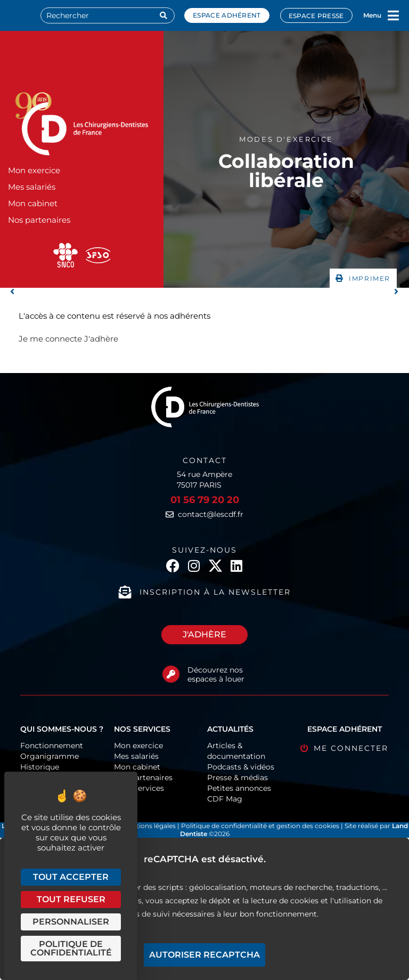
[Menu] (394, 15)
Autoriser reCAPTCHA (204, 955)
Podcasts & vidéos (241, 767)
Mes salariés (32, 187)
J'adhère (101, 339)
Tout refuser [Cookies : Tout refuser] (71, 899)
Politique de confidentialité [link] (71, 948)
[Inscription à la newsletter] (125, 592)
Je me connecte (50, 339)
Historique (40, 767)
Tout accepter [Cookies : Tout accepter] (71, 877)
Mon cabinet (33, 203)
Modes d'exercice (286, 139)
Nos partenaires (39, 220)
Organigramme (50, 756)
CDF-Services (139, 788)
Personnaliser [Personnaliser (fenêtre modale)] (71, 922)
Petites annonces (239, 788)
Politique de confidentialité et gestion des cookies (260, 826)
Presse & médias (238, 777)
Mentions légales (150, 826)
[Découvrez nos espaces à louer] (171, 674)
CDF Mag (225, 799)
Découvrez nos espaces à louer (216, 674)
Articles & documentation (236, 751)
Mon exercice (34, 170)
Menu (372, 15)
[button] (363, 278)
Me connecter (351, 748)
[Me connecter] (304, 748)
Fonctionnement (52, 746)
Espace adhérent (227, 15)
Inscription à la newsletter (215, 592)
